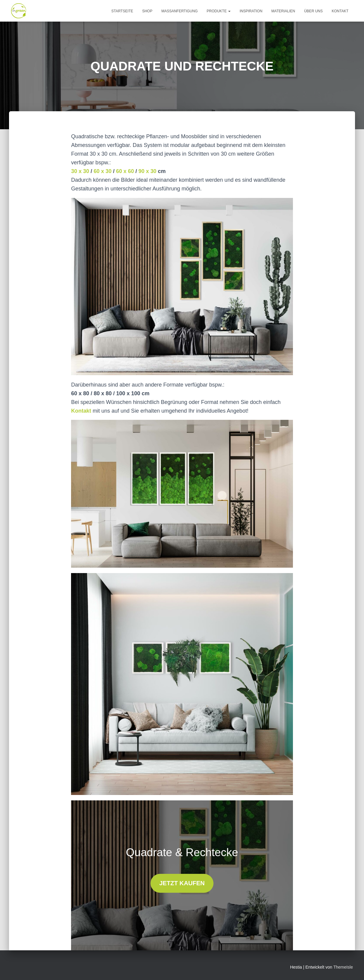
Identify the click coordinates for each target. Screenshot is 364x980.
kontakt (340, 11)
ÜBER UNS (313, 11)
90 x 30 (148, 171)
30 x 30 (80, 171)
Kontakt (81, 411)
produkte (219, 11)
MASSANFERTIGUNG (179, 11)
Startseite (122, 11)
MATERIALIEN (283, 11)
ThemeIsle (343, 967)
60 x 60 (125, 171)
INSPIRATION (251, 11)
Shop (147, 11)
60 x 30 (103, 171)
